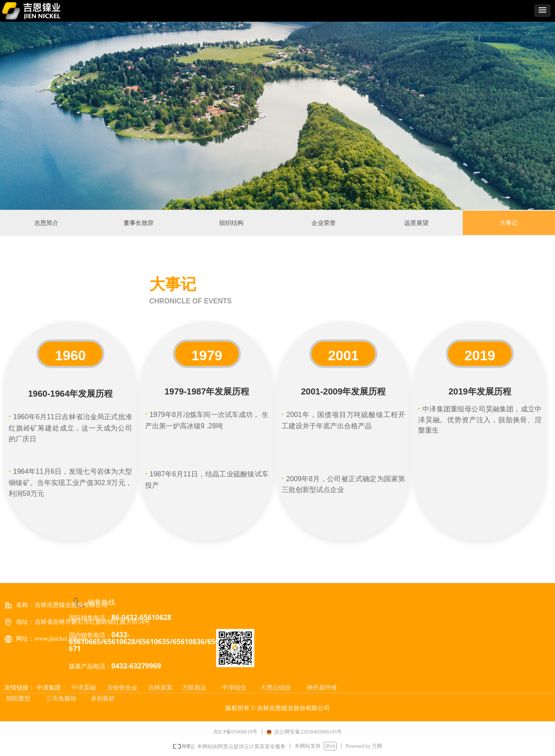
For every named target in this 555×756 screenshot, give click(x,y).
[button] (542, 11)
